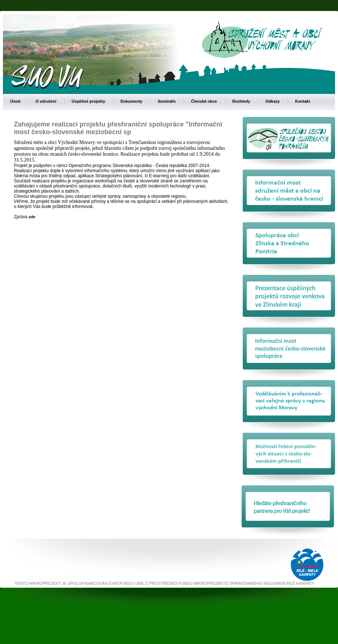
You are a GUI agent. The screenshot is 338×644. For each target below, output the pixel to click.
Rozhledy (241, 101)
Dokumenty (131, 101)
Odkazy (272, 101)
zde (31, 217)
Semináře (167, 101)
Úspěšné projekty (88, 101)
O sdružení (46, 101)
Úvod (15, 101)
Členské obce (204, 101)
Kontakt (302, 101)
